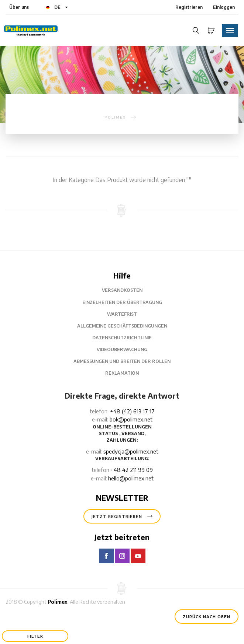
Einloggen (224, 7)
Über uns (19, 7)
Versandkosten (122, 290)
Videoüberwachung (122, 349)
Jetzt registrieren (122, 516)
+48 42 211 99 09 (132, 470)
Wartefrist (122, 314)
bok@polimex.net (131, 419)
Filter (35, 636)
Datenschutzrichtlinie (122, 338)
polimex (115, 117)
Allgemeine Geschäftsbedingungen (122, 326)
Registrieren (189, 7)
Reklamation (122, 373)
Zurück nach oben (207, 617)
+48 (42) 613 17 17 (132, 411)
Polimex (58, 602)
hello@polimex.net (131, 478)
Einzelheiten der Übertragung (122, 302)
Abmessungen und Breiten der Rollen (122, 361)
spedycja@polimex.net (131, 451)
